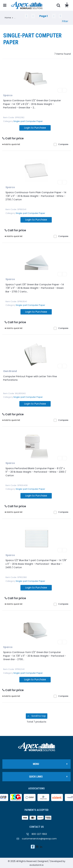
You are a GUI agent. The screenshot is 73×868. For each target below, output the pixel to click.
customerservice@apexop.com (39, 839)
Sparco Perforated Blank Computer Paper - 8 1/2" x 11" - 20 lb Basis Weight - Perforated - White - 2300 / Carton (36, 472)
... (15, 18)
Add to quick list (11, 144)
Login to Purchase (35, 128)
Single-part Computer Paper (28, 121)
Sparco (8, 95)
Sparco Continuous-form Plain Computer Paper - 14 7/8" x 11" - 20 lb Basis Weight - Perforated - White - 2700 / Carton (36, 196)
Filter (65, 21)
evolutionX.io (37, 865)
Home (8, 18)
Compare (61, 144)
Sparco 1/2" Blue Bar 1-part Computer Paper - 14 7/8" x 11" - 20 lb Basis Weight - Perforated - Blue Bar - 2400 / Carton (36, 564)
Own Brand (10, 371)
